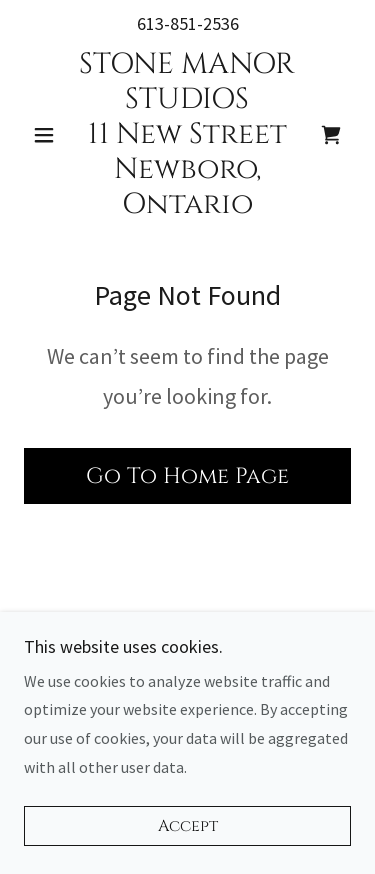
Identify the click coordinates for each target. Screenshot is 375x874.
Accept (188, 826)
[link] (187, 135)
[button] (48, 135)
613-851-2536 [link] (188, 23)
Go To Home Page (187, 476)
